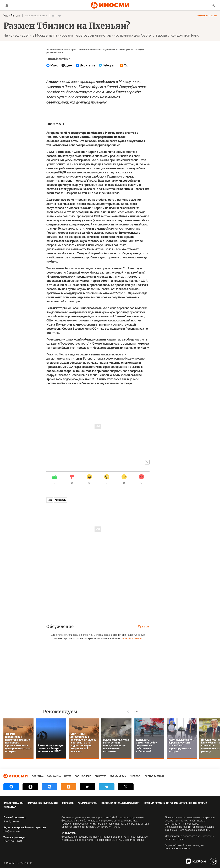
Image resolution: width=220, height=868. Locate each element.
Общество (101, 776)
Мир (50, 500)
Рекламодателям (87, 803)
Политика (38, 776)
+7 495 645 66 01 (13, 841)
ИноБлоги (135, 776)
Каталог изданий (13, 803)
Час (6, 16)
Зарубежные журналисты (43, 803)
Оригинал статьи (207, 16)
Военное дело (83, 776)
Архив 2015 (60, 500)
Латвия (15, 16)
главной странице (131, 638)
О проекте (68, 803)
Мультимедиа (118, 776)
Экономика (54, 776)
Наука (68, 776)
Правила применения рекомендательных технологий (176, 803)
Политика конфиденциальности (121, 803)
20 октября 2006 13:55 (36, 16)
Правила (144, 626)
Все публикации (154, 776)
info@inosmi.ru (12, 831)
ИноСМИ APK (10, 807)
